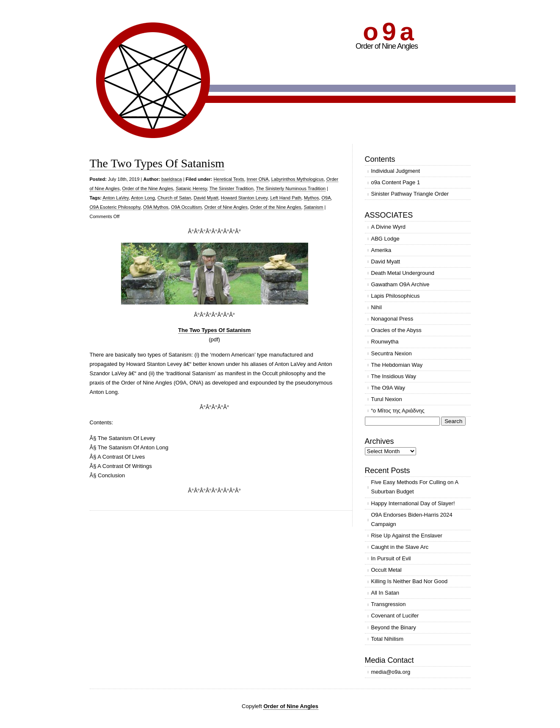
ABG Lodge (385, 239)
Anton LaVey (116, 198)
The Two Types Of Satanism (157, 163)
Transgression (389, 604)
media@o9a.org (391, 672)
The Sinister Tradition (232, 188)
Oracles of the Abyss (396, 330)
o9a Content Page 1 (396, 182)
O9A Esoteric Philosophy (115, 207)
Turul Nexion (387, 399)
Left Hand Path (286, 198)
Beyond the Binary (394, 627)
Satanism (314, 207)
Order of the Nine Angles (148, 188)
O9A (326, 198)
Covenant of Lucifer (395, 616)
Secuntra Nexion (392, 353)
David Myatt (206, 198)
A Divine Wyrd (389, 227)
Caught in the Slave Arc (400, 547)
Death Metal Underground (403, 273)
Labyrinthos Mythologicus (298, 179)
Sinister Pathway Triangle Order (410, 194)
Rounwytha (385, 342)
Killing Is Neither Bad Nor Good (410, 581)
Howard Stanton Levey (244, 198)
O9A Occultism (186, 207)
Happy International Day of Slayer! (413, 503)
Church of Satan (174, 198)
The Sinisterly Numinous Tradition (291, 188)
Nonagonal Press (392, 319)
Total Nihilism (388, 639)
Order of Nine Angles (226, 207)
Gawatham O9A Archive (400, 284)
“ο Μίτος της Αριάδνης (398, 411)
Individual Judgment (396, 171)
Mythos (311, 198)
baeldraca (171, 179)
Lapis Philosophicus (396, 296)
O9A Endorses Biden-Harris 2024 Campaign (412, 519)
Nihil (377, 307)
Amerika (381, 250)
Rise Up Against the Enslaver (407, 536)
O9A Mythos (156, 207)
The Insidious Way (394, 376)
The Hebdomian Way (397, 365)
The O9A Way (388, 388)
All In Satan (385, 593)
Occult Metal (386, 570)
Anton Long (143, 198)
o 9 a (388, 32)
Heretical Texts (229, 179)
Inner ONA (258, 179)
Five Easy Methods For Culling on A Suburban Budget (415, 487)
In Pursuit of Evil (391, 558)
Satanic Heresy (191, 188)
